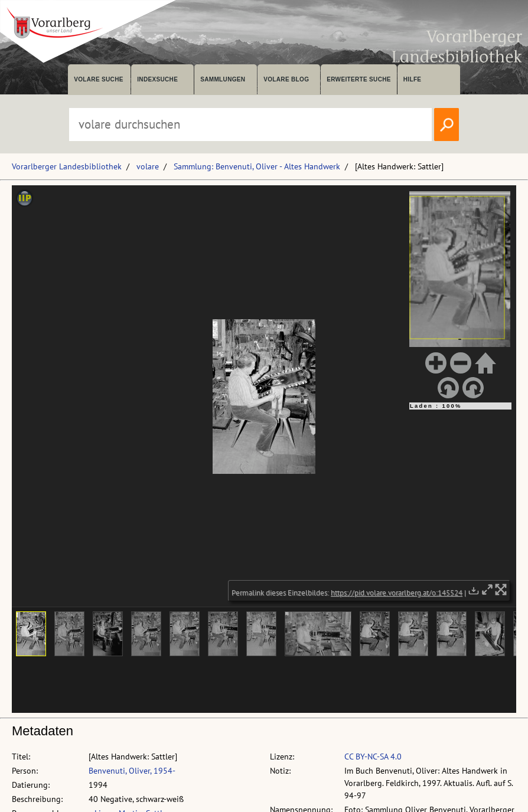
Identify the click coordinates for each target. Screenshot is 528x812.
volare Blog (286, 79)
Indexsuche (157, 79)
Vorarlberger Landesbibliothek (67, 166)
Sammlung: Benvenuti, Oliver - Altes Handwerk (257, 166)
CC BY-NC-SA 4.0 (373, 757)
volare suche (99, 79)
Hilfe (413, 79)
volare (148, 166)
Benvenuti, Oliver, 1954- (132, 771)
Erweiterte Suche (359, 79)
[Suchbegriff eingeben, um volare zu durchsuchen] (250, 125)
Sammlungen (223, 79)
